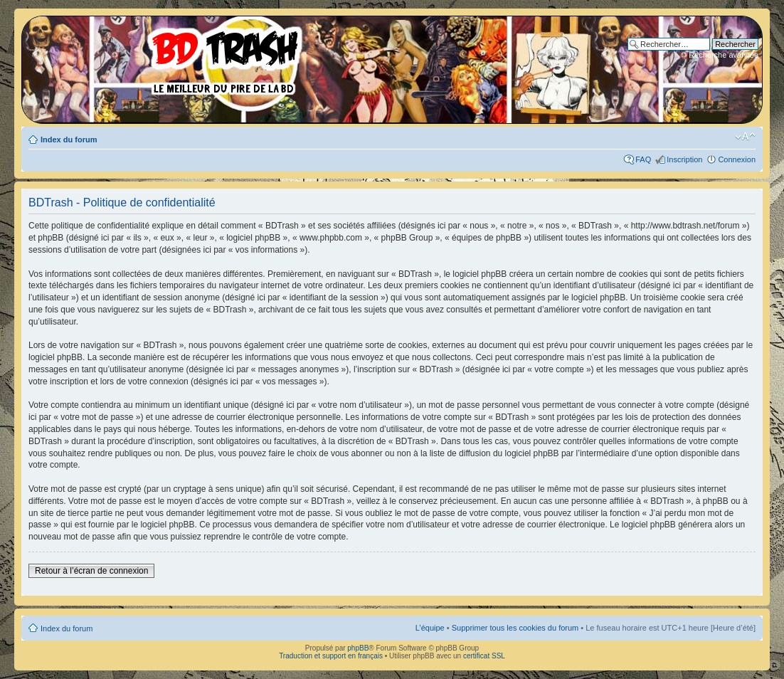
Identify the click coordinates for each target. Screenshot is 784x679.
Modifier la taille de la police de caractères (745, 137)
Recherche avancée (724, 55)
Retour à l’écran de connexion (91, 571)
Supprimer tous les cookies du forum (515, 628)
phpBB (358, 648)
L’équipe (430, 628)
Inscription (684, 159)
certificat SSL (484, 656)
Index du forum (69, 140)
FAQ (643, 159)
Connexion (737, 159)
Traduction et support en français (331, 656)
